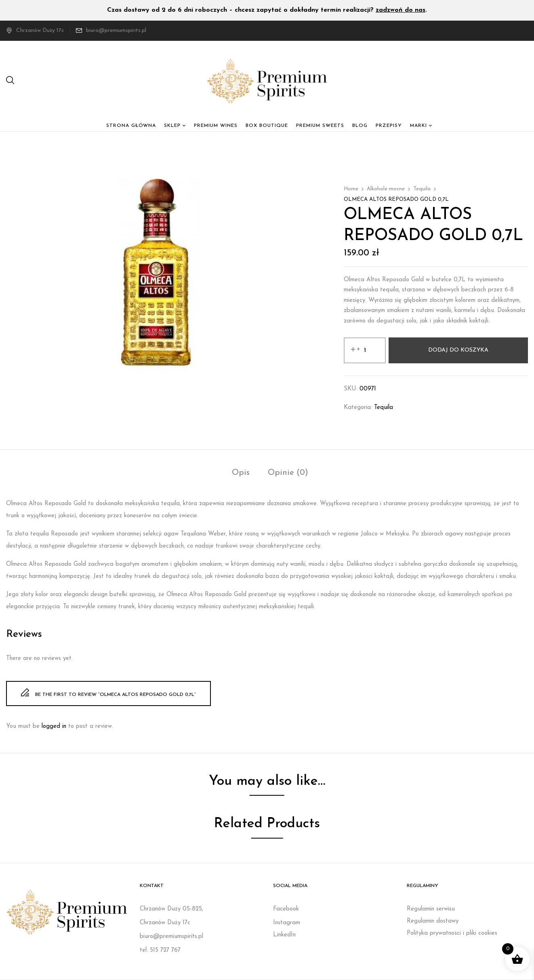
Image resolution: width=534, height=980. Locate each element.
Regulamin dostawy (433, 921)
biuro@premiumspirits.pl (116, 31)
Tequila (422, 189)
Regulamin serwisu (431, 909)
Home (351, 189)
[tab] (241, 474)
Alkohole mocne (386, 189)
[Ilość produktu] (365, 350)
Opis (241, 473)
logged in (54, 726)
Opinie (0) (288, 473)
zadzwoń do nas (400, 10)
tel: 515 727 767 (160, 950)
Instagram (287, 923)
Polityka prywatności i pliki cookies (452, 933)
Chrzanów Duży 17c (35, 31)
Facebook (286, 909)
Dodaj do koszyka (458, 350)
